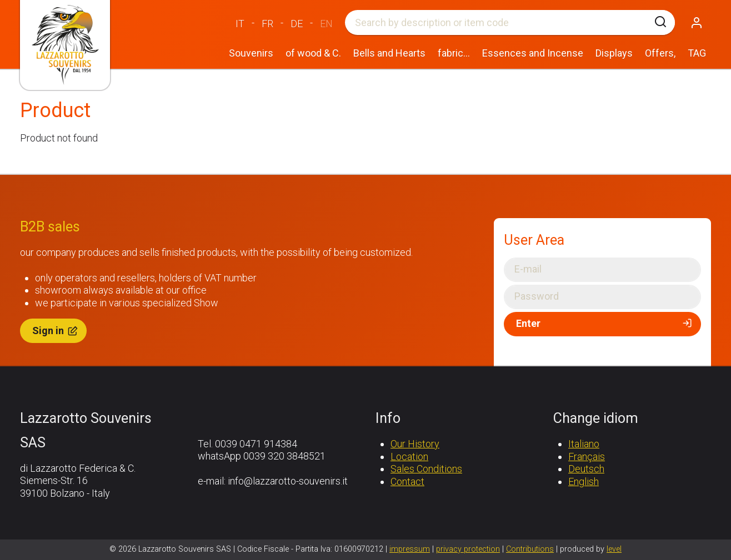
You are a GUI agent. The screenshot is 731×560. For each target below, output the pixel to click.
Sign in (56, 331)
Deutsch (586, 469)
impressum (410, 549)
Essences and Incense (533, 53)
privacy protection (468, 549)
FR (267, 24)
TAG (697, 53)
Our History (415, 444)
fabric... (454, 53)
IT (240, 24)
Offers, (660, 53)
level (614, 549)
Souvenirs (251, 53)
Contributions (530, 549)
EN (326, 24)
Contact (407, 481)
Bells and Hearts (389, 53)
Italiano (584, 444)
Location (409, 456)
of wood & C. (313, 53)
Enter (605, 324)
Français (587, 456)
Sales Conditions (426, 469)
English (584, 481)
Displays (614, 53)
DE (297, 24)
